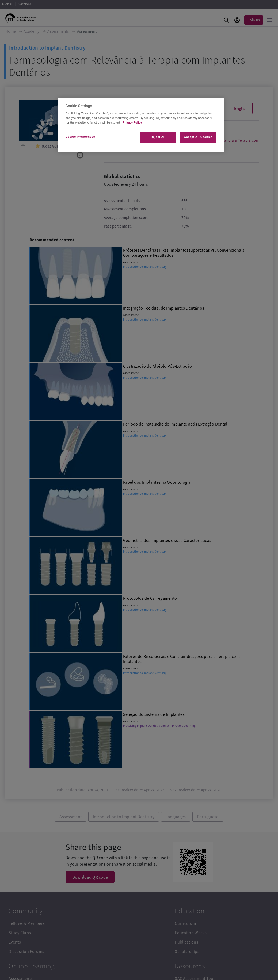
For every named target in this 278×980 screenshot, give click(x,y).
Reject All (158, 137)
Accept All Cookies (198, 137)
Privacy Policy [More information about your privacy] (132, 122)
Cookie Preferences (80, 137)
